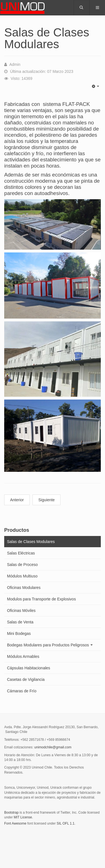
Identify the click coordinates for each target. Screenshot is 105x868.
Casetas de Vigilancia (26, 679)
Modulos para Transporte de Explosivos (41, 599)
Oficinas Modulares (24, 588)
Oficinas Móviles (21, 611)
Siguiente (46, 500)
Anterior (17, 500)
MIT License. (23, 817)
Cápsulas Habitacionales (29, 668)
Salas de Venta (20, 622)
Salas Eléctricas (21, 553)
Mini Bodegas (19, 633)
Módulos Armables (23, 656)
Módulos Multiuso (22, 576)
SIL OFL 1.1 (66, 823)
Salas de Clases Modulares (31, 542)
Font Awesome (15, 823)
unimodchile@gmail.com (53, 747)
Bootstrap (11, 813)
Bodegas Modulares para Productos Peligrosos (50, 645)
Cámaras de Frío (22, 691)
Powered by (30, 839)
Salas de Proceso (22, 565)
